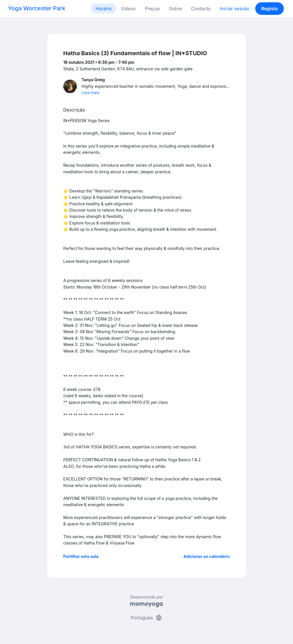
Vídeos (128, 9)
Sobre (176, 9)
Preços (152, 9)
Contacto (201, 9)
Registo (270, 9)
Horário (104, 9)
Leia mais (90, 93)
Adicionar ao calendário (207, 556)
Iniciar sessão (234, 9)
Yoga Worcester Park (37, 8)
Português (146, 618)
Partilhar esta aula (81, 556)
